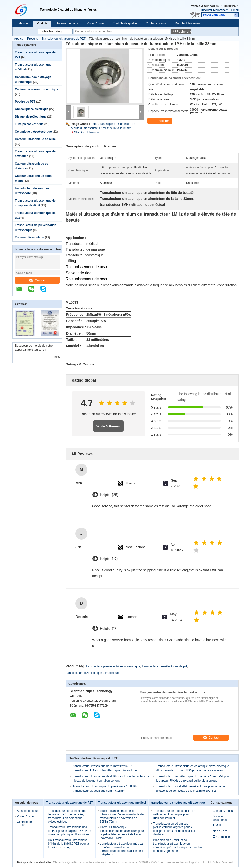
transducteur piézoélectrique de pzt (165, 666)
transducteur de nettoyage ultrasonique (178, 803)
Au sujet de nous (67, 23)
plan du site (220, 831)
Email (235, 10)
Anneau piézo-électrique (32, 109)
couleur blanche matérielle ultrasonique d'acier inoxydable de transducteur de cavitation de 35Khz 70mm (122, 816)
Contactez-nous (156, 23)
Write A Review (108, 426)
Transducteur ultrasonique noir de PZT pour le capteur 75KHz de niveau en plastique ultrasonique (69, 831)
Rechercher (184, 31)
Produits (42, 23)
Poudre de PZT (25, 102)
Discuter (160, 121)
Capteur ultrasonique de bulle (35, 139)
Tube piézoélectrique (29, 124)
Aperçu (19, 39)
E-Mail (217, 826)
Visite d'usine (95, 23)
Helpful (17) (109, 629)
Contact (37, 280)
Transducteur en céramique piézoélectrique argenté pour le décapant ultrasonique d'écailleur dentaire (174, 829)
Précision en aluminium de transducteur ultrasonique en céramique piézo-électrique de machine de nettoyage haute (178, 845)
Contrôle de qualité (125, 23)
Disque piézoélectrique (31, 117)
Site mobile (221, 837)
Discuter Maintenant (215, 10)
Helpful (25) (109, 495)
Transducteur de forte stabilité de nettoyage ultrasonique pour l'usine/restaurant (174, 814)
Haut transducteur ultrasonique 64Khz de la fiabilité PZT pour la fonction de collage (68, 844)
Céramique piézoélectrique (33, 132)
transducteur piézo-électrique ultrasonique (113, 666)
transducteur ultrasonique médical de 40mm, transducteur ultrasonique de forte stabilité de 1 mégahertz (122, 849)
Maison (23, 23)
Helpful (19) (109, 559)
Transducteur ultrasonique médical (122, 803)
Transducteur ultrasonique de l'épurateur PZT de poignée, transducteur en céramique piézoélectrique (67, 816)
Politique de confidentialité (34, 862)
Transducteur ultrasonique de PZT (64, 39)
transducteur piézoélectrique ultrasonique (92, 673)
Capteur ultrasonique (30, 238)
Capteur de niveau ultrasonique (36, 89)
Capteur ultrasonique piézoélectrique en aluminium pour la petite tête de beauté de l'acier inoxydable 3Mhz (122, 833)
